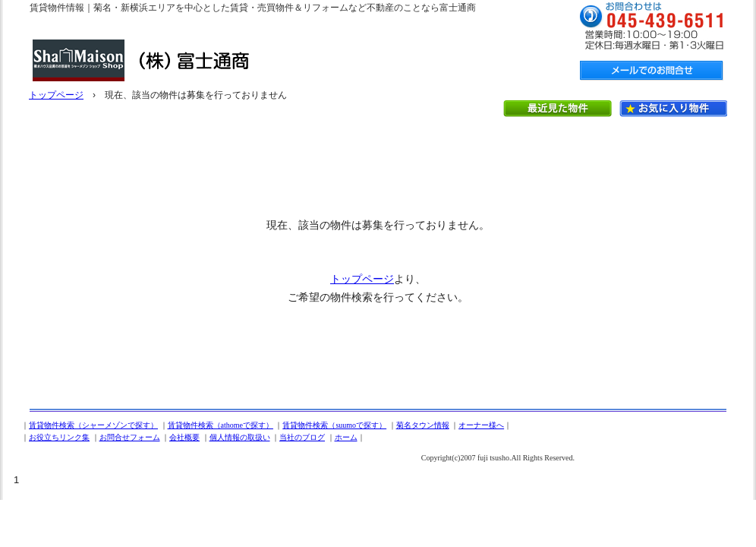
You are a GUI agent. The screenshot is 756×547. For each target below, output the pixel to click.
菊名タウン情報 (423, 425)
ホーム (346, 437)
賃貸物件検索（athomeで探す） (220, 425)
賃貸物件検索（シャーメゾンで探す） (93, 425)
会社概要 (184, 437)
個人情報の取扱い (240, 437)
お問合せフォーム (130, 437)
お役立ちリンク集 (59, 437)
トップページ (56, 95)
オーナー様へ (481, 425)
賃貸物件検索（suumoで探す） (334, 425)
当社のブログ (302, 437)
